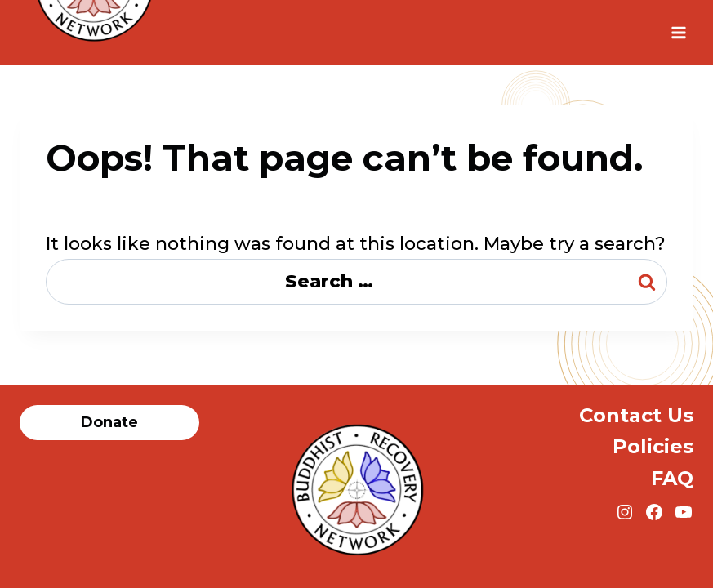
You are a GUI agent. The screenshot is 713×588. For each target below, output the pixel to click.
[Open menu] (678, 32)
